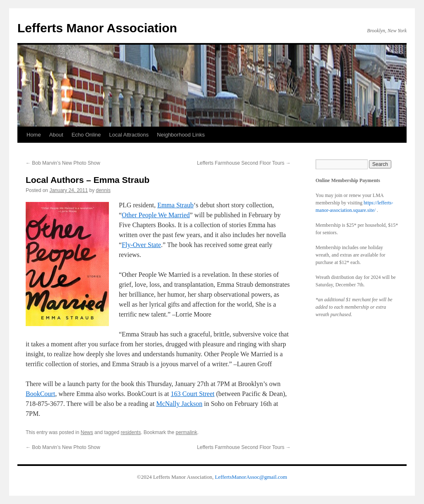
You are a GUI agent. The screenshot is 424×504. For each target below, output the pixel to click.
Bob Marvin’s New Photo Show (63, 163)
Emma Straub (176, 205)
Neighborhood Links (181, 135)
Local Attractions (129, 135)
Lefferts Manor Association (97, 28)
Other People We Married (156, 215)
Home (34, 135)
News (87, 432)
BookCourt (40, 394)
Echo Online (86, 135)
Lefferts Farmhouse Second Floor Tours (244, 163)
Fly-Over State (141, 245)
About (56, 135)
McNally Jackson (179, 404)
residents (131, 432)
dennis (103, 190)
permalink (186, 432)
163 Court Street (193, 394)
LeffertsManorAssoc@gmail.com (251, 477)
